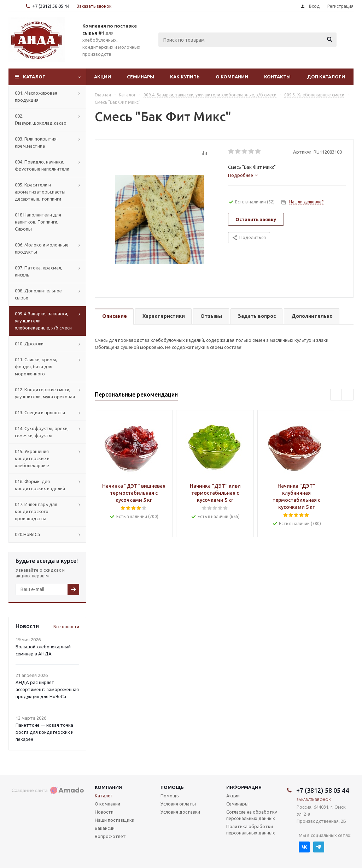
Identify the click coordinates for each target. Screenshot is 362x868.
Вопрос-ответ (110, 836)
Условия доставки (180, 812)
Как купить (185, 77)
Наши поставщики (115, 820)
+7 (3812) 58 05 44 (51, 6)
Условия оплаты (178, 804)
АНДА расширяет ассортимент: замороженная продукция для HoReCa (47, 689)
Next (348, 395)
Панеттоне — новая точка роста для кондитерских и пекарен (45, 732)
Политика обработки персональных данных (251, 830)
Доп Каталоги (326, 77)
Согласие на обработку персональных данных (252, 815)
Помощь (172, 787)
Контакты (277, 77)
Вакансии (105, 828)
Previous (336, 395)
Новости (104, 812)
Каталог (34, 77)
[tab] (243, 175)
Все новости (66, 627)
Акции (103, 77)
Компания (108, 787)
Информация (244, 787)
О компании (232, 77)
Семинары (141, 77)
